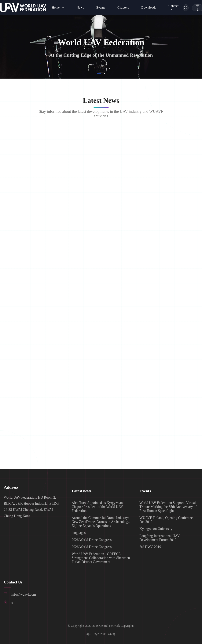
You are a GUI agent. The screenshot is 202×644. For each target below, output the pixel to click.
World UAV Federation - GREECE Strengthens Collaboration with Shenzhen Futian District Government (101, 558)
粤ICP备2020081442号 (101, 634)
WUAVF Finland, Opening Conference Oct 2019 (167, 520)
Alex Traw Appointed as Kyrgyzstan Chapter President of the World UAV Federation (97, 507)
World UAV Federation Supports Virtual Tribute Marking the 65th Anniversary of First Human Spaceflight (168, 507)
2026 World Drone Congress (92, 540)
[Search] (186, 8)
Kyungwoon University (156, 529)
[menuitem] (58, 8)
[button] (99, 74)
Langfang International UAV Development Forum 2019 (159, 538)
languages (79, 533)
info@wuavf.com (24, 594)
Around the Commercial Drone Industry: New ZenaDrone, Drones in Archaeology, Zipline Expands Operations (101, 522)
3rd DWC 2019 (150, 547)
